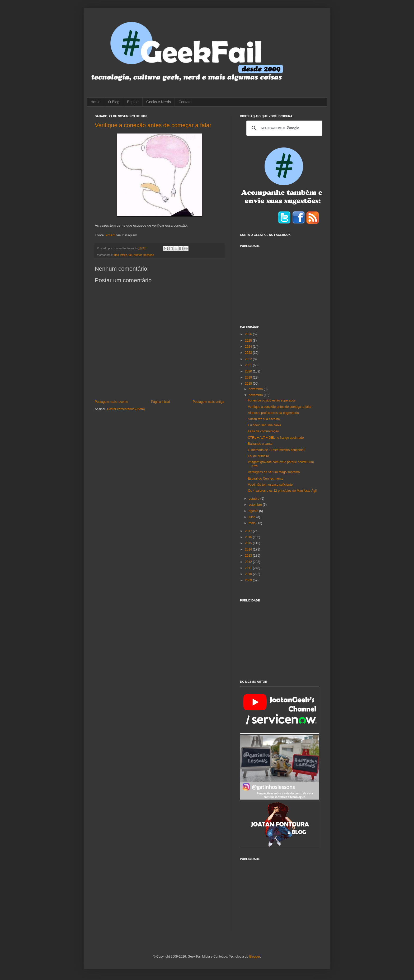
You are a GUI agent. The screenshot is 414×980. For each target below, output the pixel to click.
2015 (249, 543)
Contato (185, 102)
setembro (256, 505)
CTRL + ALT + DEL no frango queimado (276, 438)
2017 (249, 531)
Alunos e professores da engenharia (273, 413)
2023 (249, 353)
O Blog (114, 102)
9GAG (110, 235)
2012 (249, 562)
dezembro (256, 389)
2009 (249, 580)
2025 (249, 341)
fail (130, 255)
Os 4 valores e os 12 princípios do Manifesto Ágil (282, 491)
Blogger (255, 957)
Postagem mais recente (111, 402)
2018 (249, 384)
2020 (249, 371)
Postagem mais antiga (208, 402)
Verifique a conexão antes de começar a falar (153, 125)
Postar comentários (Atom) (126, 409)
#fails (124, 255)
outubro (255, 499)
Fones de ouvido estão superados (272, 400)
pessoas (149, 255)
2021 (249, 365)
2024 (249, 347)
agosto (254, 511)
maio (253, 523)
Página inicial (160, 402)
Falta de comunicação (263, 431)
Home (95, 102)
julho (253, 517)
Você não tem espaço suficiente (270, 485)
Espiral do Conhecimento (266, 479)
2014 (249, 549)
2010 (249, 574)
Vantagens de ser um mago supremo (274, 472)
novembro (256, 395)
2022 (249, 359)
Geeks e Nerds (159, 102)
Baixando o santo (260, 444)
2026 (249, 334)
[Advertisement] (280, 283)
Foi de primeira (258, 456)
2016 (249, 537)
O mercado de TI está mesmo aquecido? (277, 450)
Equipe (133, 102)
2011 (249, 568)
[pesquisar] (284, 128)
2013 (249, 556)
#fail (116, 255)
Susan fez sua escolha (264, 419)
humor (138, 255)
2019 (249, 377)
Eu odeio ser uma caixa (264, 425)
